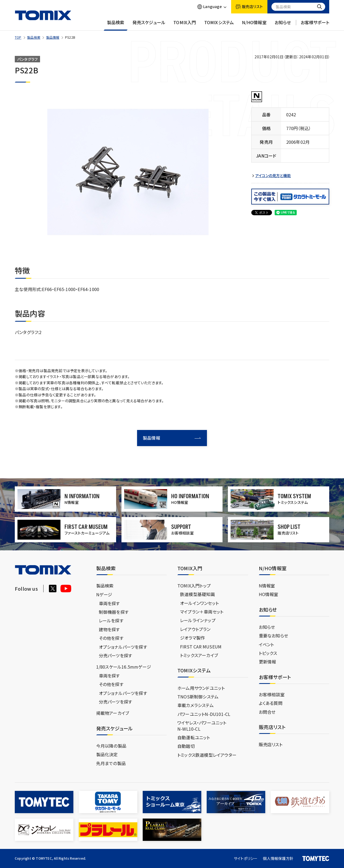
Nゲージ (104, 594)
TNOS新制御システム (198, 697)
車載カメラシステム (196, 705)
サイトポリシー (246, 858)
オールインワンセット (199, 603)
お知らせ (283, 25)
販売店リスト (271, 744)
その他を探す (111, 638)
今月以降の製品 (111, 746)
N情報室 (267, 586)
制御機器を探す (114, 612)
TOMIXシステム (219, 25)
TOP (18, 37)
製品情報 (53, 37)
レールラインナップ (198, 620)
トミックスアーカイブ (199, 655)
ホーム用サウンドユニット (201, 688)
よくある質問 (271, 703)
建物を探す (109, 629)
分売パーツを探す (116, 655)
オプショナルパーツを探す (123, 647)
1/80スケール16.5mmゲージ (124, 667)
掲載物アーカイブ (113, 713)
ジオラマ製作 (192, 638)
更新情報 (268, 662)
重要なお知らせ (273, 636)
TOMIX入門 (185, 25)
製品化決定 (107, 754)
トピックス (268, 653)
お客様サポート (315, 25)
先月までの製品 (111, 763)
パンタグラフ (27, 59)
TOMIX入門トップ (194, 586)
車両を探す (109, 603)
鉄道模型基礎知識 (198, 594)
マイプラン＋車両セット (202, 612)
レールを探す (111, 620)
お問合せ (267, 712)
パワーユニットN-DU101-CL (204, 714)
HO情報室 (269, 594)
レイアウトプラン (195, 629)
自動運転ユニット (194, 737)
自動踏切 (186, 746)
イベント (266, 644)
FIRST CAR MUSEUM (201, 647)
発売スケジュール (149, 25)
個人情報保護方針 (278, 858)
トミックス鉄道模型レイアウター (207, 755)
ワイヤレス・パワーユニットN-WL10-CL (202, 726)
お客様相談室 (272, 694)
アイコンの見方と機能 (273, 176)
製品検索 (116, 25)
